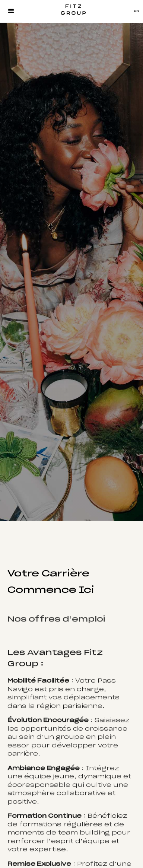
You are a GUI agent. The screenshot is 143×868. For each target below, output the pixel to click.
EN (136, 12)
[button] (11, 11)
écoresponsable (39, 787)
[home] (72, 11)
